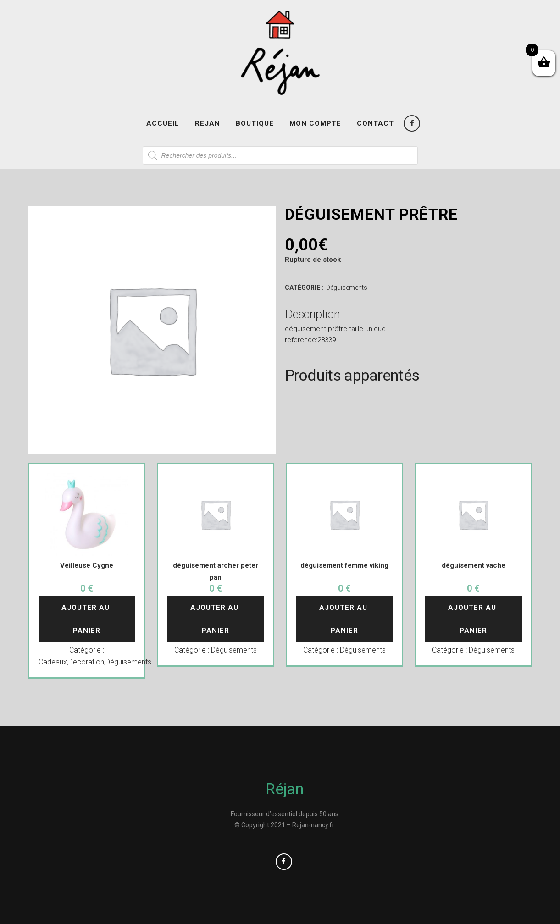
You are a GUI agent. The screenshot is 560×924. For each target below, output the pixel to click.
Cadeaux (53, 662)
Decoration (86, 662)
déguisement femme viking (344, 565)
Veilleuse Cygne (87, 565)
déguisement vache (474, 565)
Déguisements (347, 288)
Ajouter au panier (87, 619)
